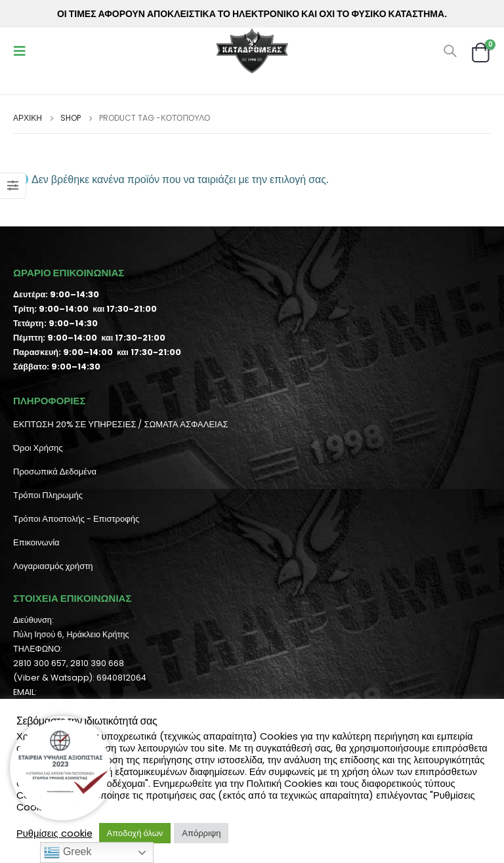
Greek (68, 852)
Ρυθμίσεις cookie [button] (54, 833)
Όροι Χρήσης (38, 448)
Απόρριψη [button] (201, 833)
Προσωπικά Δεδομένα (55, 472)
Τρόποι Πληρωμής (48, 495)
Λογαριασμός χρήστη (53, 566)
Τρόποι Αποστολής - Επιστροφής (76, 519)
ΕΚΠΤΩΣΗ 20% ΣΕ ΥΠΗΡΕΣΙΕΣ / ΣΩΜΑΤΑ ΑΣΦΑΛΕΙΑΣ (120, 424)
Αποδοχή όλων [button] (135, 833)
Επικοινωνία (36, 542)
